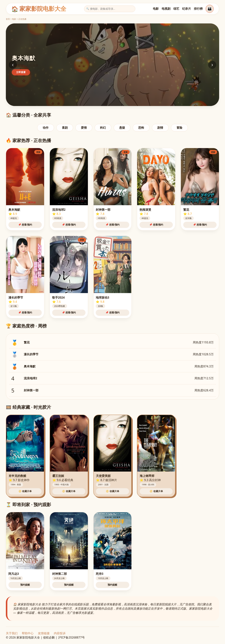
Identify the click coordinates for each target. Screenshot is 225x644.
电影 (156, 9)
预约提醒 (25, 585)
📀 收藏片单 (25, 491)
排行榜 (198, 9)
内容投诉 (60, 633)
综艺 (176, 9)
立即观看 (21, 72)
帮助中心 (28, 633)
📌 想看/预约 (25, 225)
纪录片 (187, 9)
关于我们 (12, 633)
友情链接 (44, 633)
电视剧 (166, 9)
